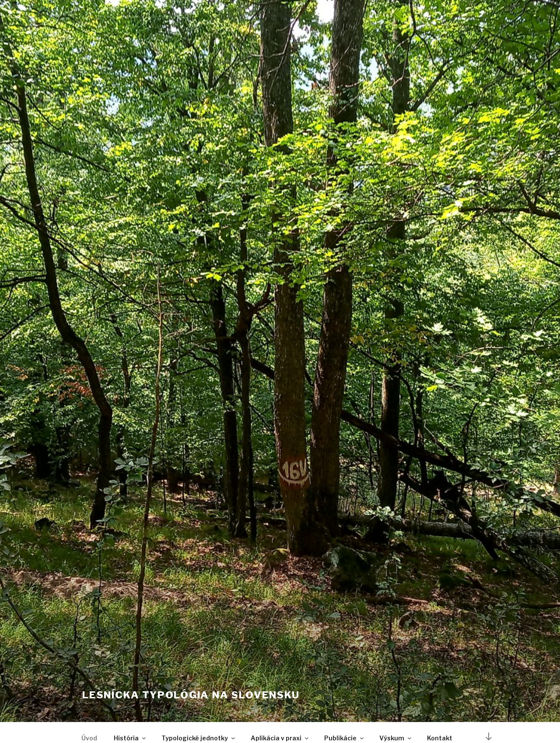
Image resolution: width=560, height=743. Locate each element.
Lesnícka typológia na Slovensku (191, 695)
